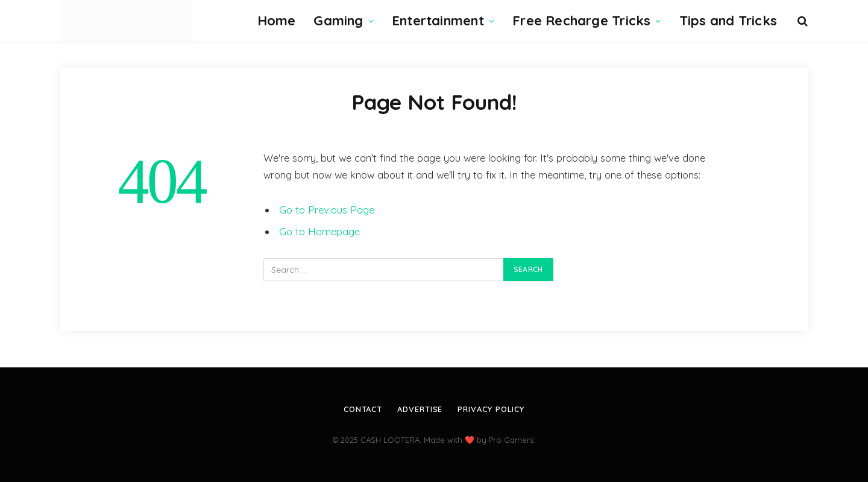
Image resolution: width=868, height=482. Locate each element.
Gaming (338, 21)
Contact (363, 409)
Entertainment (438, 21)
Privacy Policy (491, 409)
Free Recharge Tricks (581, 21)
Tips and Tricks (728, 21)
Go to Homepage (319, 231)
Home (277, 21)
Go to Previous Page (327, 210)
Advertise (420, 409)
